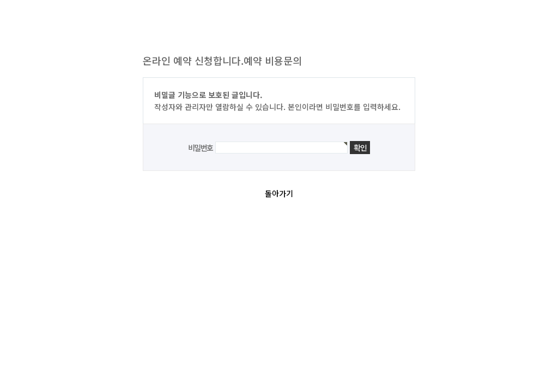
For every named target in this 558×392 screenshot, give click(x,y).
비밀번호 (201, 148)
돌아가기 (279, 193)
